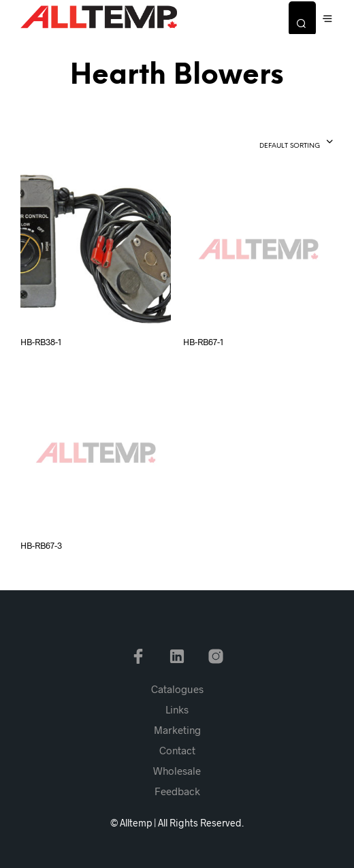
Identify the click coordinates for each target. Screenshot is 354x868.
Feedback (177, 791)
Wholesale (177, 771)
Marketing (177, 730)
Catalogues (177, 689)
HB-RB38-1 (41, 342)
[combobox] (272, 143)
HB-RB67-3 (41, 545)
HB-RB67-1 (203, 342)
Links (177, 709)
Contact (177, 750)
